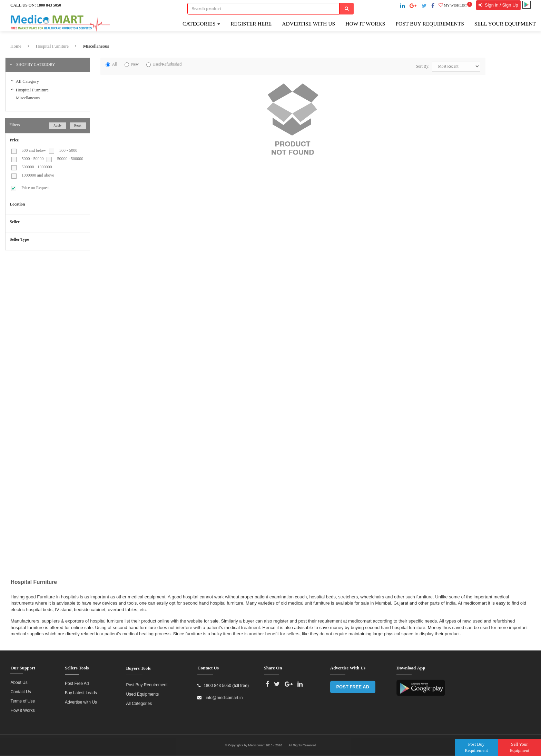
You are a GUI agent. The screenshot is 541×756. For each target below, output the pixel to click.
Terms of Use (23, 698)
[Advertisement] (63, 305)
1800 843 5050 (49, 5)
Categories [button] (201, 24)
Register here (251, 24)
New (135, 64)
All (115, 64)
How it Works (22, 707)
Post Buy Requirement (147, 682)
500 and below (34, 150)
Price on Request (35, 188)
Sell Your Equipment (505, 24)
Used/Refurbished (167, 64)
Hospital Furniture (52, 46)
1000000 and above (38, 175)
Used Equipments (142, 691)
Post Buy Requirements (430, 24)
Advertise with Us (308, 24)
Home (16, 46)
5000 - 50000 (33, 159)
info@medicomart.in (224, 694)
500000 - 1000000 (37, 167)
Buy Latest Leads (81, 689)
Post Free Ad (77, 680)
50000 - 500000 (70, 159)
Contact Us (21, 688)
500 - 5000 (68, 150)
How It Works (365, 24)
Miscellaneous (96, 46)
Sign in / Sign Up (501, 5)
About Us (19, 679)
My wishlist (455, 5)
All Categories (139, 700)
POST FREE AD (353, 683)
